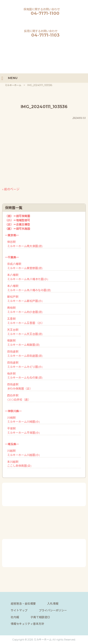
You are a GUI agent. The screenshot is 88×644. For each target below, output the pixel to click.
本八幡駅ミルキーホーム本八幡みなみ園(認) (29, 288)
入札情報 (53, 604)
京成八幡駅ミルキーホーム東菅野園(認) (25, 266)
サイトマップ (19, 610)
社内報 (15, 617)
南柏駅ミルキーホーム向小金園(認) (25, 310)
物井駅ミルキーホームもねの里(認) (25, 376)
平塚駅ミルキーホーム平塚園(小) (24, 431)
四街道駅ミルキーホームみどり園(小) (25, 365)
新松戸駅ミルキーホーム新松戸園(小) (25, 299)
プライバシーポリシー (53, 610)
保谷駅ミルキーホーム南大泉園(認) (25, 244)
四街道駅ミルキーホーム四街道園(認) (25, 354)
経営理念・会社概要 (23, 604)
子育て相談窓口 (40, 617)
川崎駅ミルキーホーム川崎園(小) (24, 420)
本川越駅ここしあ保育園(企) (19, 464)
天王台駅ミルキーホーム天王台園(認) (25, 332)
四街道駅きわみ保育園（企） (20, 386)
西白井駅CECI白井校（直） (19, 397)
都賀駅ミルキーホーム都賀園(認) (24, 343)
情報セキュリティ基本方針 (27, 624)
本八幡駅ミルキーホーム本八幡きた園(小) (28, 277)
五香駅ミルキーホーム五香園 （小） (26, 321)
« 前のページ (11, 189)
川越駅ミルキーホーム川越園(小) (24, 453)
